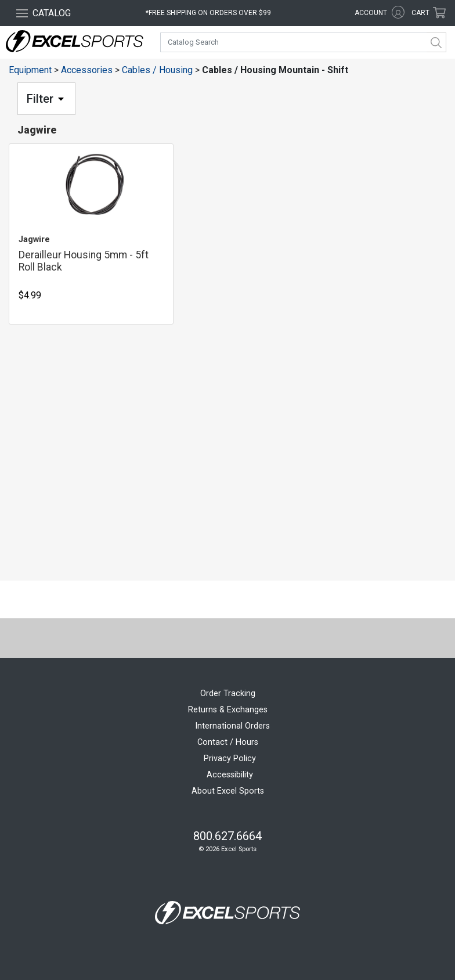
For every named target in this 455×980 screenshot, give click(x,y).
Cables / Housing (157, 70)
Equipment (30, 70)
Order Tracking (228, 693)
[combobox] (303, 42)
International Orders (232, 726)
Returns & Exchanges (228, 710)
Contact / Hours (228, 742)
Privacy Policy (230, 759)
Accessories (87, 70)
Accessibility (230, 775)
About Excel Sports (228, 791)
